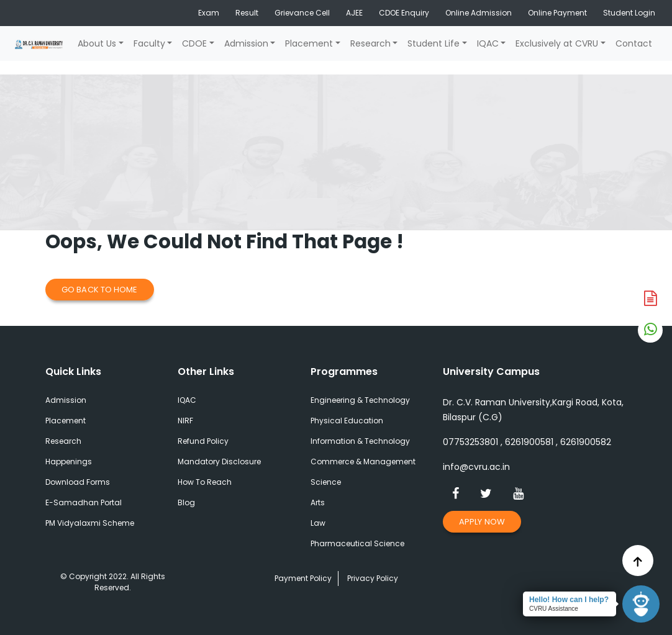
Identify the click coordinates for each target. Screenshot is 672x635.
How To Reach (205, 482)
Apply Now (482, 522)
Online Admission (479, 13)
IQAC (488, 43)
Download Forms (78, 482)
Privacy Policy (373, 578)
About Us (97, 43)
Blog (186, 502)
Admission (246, 43)
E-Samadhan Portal (84, 502)
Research (370, 43)
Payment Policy (303, 578)
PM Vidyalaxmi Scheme (90, 523)
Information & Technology (360, 441)
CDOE (194, 43)
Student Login (629, 13)
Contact (634, 43)
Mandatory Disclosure (219, 462)
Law (318, 523)
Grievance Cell (302, 13)
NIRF (185, 421)
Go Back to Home (100, 290)
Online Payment (557, 13)
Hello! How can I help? (569, 600)
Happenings (69, 462)
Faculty (149, 43)
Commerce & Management (363, 462)
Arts (318, 502)
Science (326, 482)
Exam (209, 13)
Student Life (434, 43)
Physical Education (347, 421)
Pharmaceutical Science (357, 543)
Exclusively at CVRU (557, 43)
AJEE (354, 13)
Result (247, 13)
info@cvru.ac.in (476, 467)
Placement (309, 43)
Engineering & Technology (360, 400)
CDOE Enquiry (404, 13)
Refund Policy (203, 441)
